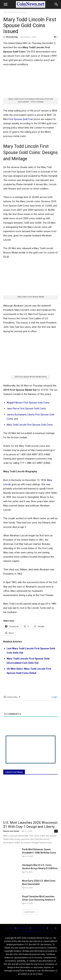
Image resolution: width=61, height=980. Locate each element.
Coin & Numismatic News (15, 12)
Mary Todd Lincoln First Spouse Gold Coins (30, 425)
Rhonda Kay (12, 37)
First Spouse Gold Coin (21, 119)
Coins (52, 928)
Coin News (9, 928)
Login (54, 697)
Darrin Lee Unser (11, 831)
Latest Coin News (14, 772)
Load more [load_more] (30, 912)
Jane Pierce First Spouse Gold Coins (26, 409)
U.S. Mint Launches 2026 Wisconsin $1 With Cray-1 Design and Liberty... (30, 825)
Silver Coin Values (31, 931)
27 (56, 831)
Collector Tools (39, 928)
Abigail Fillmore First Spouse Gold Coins (28, 403)
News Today (23, 928)
